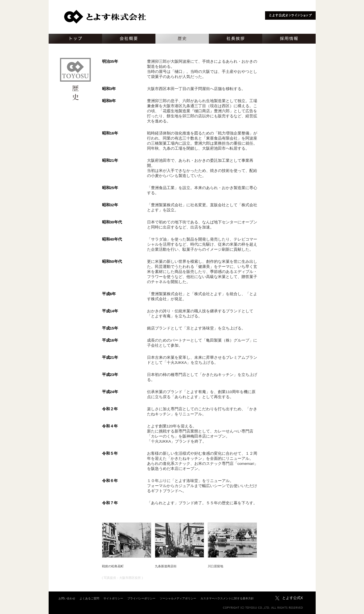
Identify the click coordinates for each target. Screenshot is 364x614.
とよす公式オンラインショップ (290, 15)
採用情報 (289, 39)
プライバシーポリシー (141, 598)
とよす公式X (293, 598)
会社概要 (129, 39)
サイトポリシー (113, 598)
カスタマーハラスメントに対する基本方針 (227, 598)
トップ (75, 39)
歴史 (182, 39)
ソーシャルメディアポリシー (178, 598)
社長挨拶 (236, 39)
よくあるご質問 (89, 598)
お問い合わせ (67, 598)
